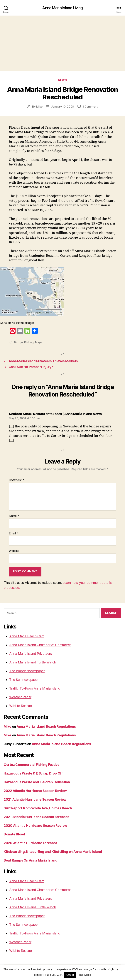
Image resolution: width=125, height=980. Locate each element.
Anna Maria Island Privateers (31, 654)
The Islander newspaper (27, 671)
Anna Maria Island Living (62, 8)
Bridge (18, 342)
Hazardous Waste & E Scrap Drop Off (33, 773)
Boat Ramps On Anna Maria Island (31, 860)
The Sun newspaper (24, 680)
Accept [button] (70, 975)
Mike (39, 107)
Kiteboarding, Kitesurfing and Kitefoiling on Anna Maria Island (53, 852)
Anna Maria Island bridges (17, 323)
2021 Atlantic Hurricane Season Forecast (36, 817)
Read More (84, 975)
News (62, 80)
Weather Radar (20, 697)
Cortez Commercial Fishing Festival (32, 765)
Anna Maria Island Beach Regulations (46, 726)
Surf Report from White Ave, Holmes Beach (38, 808)
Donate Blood (14, 834)
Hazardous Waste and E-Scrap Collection (37, 782)
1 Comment (90, 107)
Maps (39, 342)
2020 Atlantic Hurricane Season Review (35, 826)
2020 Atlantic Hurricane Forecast (30, 843)
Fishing (29, 342)
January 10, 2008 (62, 107)
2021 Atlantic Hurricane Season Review (35, 799)
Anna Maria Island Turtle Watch (33, 662)
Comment (17, 480)
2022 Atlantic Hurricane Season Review (35, 791)
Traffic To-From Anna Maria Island (35, 688)
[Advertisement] (62, 43)
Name (14, 516)
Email (13, 534)
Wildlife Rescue (21, 706)
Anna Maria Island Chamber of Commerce (40, 645)
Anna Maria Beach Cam (27, 636)
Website (14, 551)
